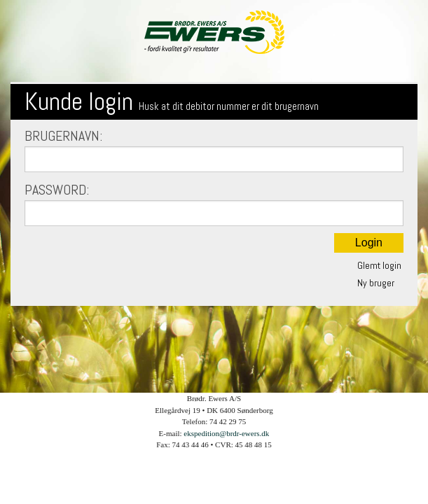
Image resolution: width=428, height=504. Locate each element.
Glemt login (379, 265)
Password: (214, 203)
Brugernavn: (214, 149)
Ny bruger (376, 283)
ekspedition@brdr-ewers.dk (226, 433)
